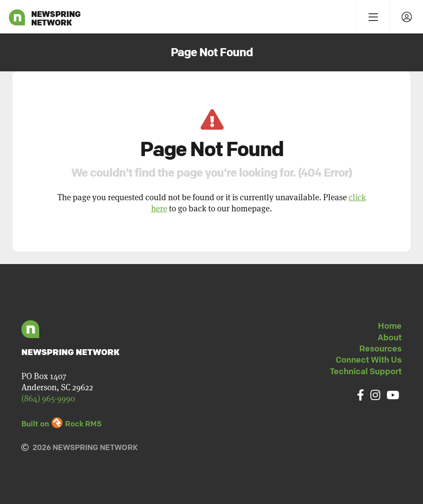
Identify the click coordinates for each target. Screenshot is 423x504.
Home (390, 326)
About (390, 337)
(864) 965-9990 (48, 399)
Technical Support (366, 371)
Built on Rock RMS (62, 423)
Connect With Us (369, 359)
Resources (380, 348)
